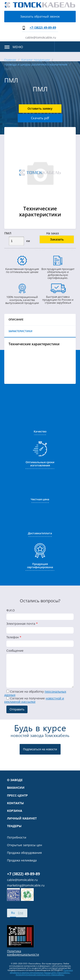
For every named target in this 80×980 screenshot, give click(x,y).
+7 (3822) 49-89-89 (43, 27)
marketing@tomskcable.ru (26, 885)
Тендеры (14, 826)
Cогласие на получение (34, 700)
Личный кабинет (22, 818)
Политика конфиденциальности (23, 953)
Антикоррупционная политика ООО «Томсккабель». (40, 975)
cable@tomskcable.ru (41, 37)
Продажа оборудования (24, 853)
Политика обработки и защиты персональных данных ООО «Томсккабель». (41, 971)
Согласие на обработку (35, 693)
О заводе (15, 780)
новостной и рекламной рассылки (34, 700)
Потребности (17, 837)
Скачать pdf (40, 118)
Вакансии (16, 788)
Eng (21, 913)
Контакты (15, 803)
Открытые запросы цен (25, 845)
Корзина (15, 811)
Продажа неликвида (22, 860)
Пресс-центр (17, 795)
